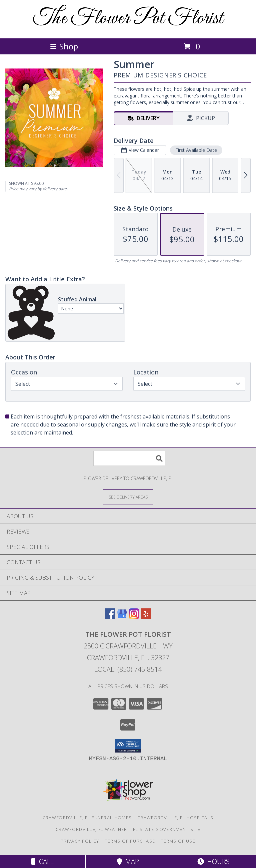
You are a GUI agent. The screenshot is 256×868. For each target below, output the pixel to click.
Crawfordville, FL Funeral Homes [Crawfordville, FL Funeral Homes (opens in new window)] (87, 818)
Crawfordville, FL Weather (91, 829)
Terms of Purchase (130, 841)
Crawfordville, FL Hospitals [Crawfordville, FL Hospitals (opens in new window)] (175, 818)
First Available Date (196, 150)
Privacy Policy (80, 841)
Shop (64, 46)
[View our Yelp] (146, 617)
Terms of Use (178, 841)
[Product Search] (129, 458)
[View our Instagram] (134, 617)
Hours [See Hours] (213, 861)
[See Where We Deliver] (128, 497)
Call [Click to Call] (42, 861)
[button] (128, 746)
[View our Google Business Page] (122, 617)
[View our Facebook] (110, 617)
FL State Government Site (167, 829)
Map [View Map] (128, 861)
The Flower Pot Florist (128, 19)
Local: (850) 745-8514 (128, 669)
